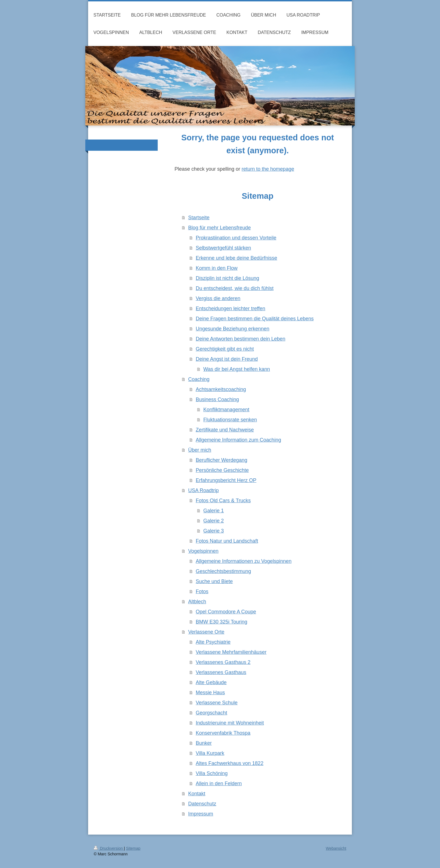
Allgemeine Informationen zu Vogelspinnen (244, 561)
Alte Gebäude (211, 682)
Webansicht (336, 848)
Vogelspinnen (203, 551)
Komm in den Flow (217, 268)
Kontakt (197, 794)
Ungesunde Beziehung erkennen (233, 329)
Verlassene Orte (206, 632)
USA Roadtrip (204, 490)
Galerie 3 (214, 531)
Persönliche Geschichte (222, 470)
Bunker (204, 743)
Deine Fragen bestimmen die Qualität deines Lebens (255, 319)
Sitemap (133, 848)
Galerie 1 (214, 511)
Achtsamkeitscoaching (221, 389)
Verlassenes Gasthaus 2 (223, 662)
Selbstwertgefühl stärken (224, 248)
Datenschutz (202, 804)
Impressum (201, 814)
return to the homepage (268, 169)
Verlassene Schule (217, 703)
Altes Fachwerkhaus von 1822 (230, 763)
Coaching (199, 379)
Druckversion (109, 848)
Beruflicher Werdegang (222, 460)
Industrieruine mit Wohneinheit (230, 723)
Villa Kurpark (210, 753)
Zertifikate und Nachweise (225, 430)
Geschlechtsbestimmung (224, 571)
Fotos (202, 591)
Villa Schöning (212, 773)
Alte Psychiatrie (213, 642)
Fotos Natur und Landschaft (227, 541)
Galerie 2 (214, 521)
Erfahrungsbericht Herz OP (226, 480)
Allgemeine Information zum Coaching (239, 440)
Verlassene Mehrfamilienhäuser (231, 652)
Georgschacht (212, 713)
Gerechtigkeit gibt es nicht (225, 349)
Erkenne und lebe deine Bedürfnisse (237, 258)
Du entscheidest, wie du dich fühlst (235, 288)
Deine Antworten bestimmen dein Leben (241, 339)
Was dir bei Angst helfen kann (237, 369)
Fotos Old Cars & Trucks (223, 501)
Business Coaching (217, 399)
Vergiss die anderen (218, 298)
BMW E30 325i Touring (222, 622)
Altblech (197, 602)
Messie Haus (210, 693)
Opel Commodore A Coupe (226, 612)
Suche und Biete (214, 581)
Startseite (199, 218)
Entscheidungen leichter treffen (231, 309)
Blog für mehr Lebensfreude (220, 228)
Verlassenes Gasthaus (221, 672)
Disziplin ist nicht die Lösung (228, 278)
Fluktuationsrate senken (230, 420)
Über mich (200, 450)
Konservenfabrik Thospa (223, 733)
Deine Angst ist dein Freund (227, 359)
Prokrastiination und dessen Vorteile (236, 238)
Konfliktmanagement (226, 410)
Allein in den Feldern (219, 784)
